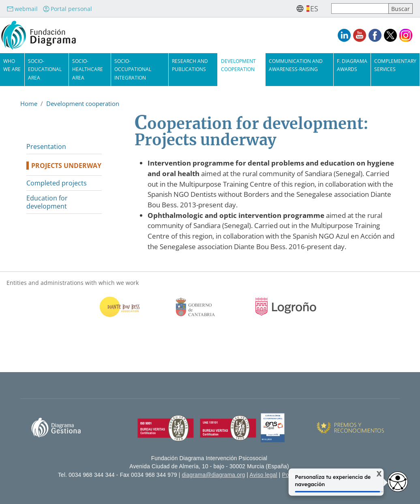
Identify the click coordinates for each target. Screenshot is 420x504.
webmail (22, 9)
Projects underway (66, 166)
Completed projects (57, 183)
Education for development (47, 202)
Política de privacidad (310, 475)
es (314, 9)
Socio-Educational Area (45, 69)
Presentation (46, 146)
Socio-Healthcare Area (88, 69)
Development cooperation (83, 103)
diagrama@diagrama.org (214, 475)
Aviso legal (264, 475)
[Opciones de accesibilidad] (398, 482)
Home (29, 103)
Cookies (352, 475)
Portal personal (67, 9)
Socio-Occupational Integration (133, 69)
